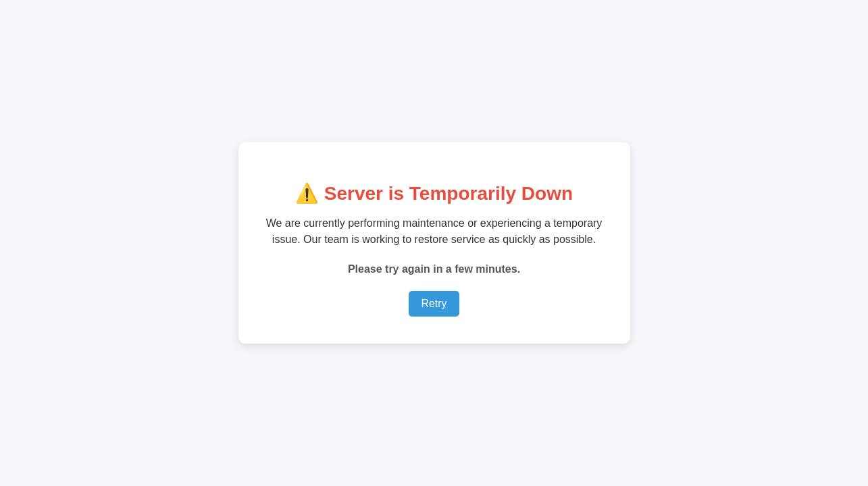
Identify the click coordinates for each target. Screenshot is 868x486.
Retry (434, 303)
